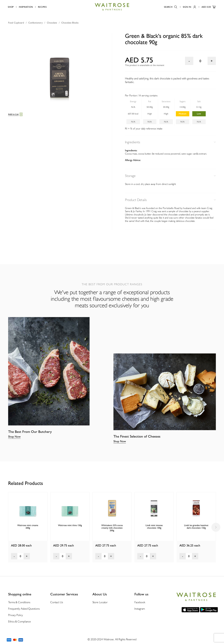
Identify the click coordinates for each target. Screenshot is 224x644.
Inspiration (26, 7)
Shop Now (14, 437)
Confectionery (35, 23)
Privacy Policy (15, 615)
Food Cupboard (16, 23)
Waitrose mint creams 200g (28, 527)
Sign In (189, 7)
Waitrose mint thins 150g (70, 525)
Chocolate (52, 23)
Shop (11, 7)
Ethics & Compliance (19, 621)
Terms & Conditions (19, 602)
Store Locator (100, 602)
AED (209, 7)
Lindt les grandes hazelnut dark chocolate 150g (196, 527)
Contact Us (57, 602)
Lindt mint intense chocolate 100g (154, 527)
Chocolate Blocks (70, 23)
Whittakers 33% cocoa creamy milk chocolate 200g (112, 528)
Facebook (140, 602)
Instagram (140, 609)
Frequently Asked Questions (24, 609)
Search (171, 7)
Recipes (42, 7)
